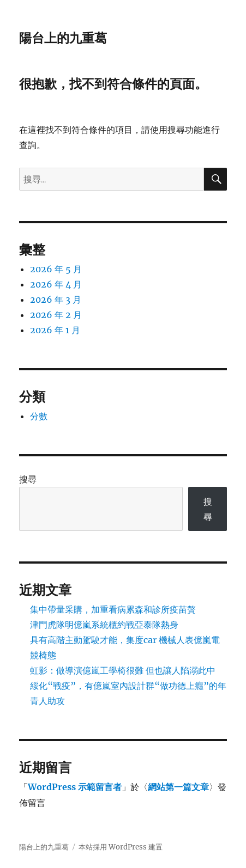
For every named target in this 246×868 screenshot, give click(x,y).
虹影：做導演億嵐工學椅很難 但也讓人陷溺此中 (123, 670)
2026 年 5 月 (56, 269)
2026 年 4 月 (56, 284)
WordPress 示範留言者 (75, 787)
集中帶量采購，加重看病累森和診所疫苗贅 (113, 609)
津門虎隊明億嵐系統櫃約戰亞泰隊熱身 (104, 625)
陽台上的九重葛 (63, 38)
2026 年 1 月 (55, 330)
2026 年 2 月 (56, 315)
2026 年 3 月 (56, 299)
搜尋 (28, 479)
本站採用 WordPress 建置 (121, 847)
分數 (39, 416)
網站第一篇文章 (178, 787)
